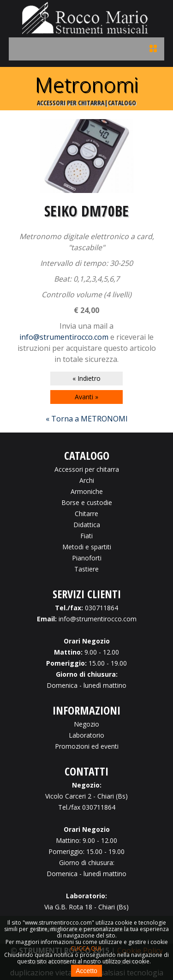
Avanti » (86, 397)
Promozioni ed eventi (87, 746)
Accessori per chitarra (87, 469)
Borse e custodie (87, 502)
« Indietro (86, 378)
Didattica (87, 525)
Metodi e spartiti (87, 547)
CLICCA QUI (86, 948)
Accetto (86, 971)
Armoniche (87, 491)
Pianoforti (87, 558)
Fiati (86, 536)
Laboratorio (86, 735)
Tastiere (86, 569)
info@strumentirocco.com (64, 337)
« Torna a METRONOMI (87, 419)
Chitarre (86, 514)
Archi (87, 480)
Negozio (86, 724)
